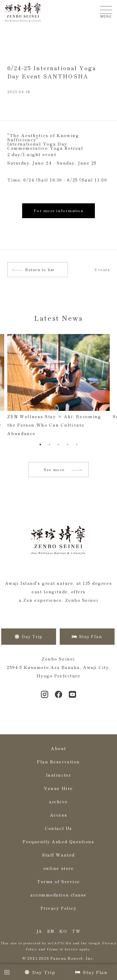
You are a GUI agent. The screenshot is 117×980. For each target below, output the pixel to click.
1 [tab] (40, 444)
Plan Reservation (59, 762)
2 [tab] (49, 444)
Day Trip (40, 972)
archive (59, 801)
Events (102, 270)
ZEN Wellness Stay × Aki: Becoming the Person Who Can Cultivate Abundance (54, 425)
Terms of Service (59, 881)
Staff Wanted (58, 855)
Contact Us (58, 828)
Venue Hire (58, 788)
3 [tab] (59, 444)
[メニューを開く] (106, 10)
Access (59, 815)
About (59, 748)
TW (76, 931)
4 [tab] (68, 444)
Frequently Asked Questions (58, 841)
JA (39, 931)
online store (59, 868)
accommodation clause (59, 895)
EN (51, 931)
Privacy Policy (59, 908)
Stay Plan (91, 972)
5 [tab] (77, 444)
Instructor (59, 775)
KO (63, 931)
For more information (59, 210)
